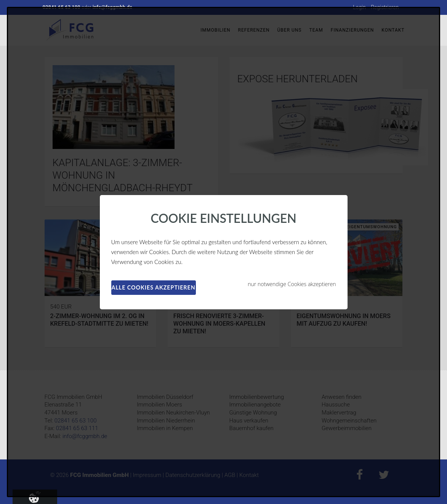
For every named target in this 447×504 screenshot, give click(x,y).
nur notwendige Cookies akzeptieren (292, 284)
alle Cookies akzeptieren (154, 287)
